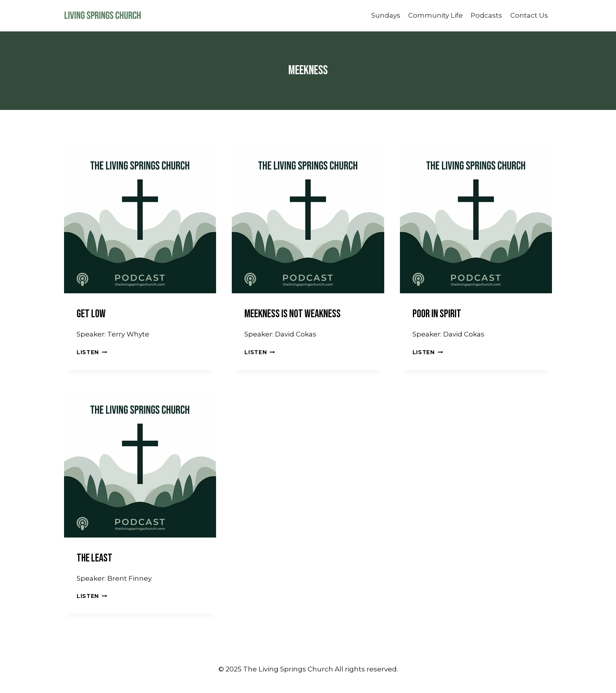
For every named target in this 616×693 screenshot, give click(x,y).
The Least (94, 558)
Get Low (91, 314)
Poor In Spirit (437, 314)
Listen (92, 352)
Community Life (435, 15)
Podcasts (486, 15)
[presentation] (140, 217)
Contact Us (529, 15)
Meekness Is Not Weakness (292, 314)
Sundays (386, 15)
